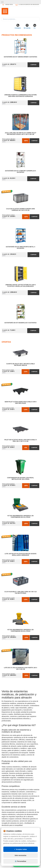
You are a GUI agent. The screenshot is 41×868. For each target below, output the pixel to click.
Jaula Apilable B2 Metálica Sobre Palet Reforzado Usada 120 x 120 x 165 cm (20, 134)
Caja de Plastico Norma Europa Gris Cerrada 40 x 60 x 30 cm (20, 210)
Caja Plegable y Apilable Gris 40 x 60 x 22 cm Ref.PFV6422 (21, 592)
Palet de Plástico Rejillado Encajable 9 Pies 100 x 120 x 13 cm (20, 441)
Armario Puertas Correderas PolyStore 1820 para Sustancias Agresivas (21, 96)
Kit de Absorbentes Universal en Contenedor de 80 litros (21, 630)
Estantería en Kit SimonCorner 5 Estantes (20, 57)
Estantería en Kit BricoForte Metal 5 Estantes (20, 248)
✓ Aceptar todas (20, 849)
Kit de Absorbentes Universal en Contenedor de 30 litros (21, 516)
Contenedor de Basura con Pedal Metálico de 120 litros (20, 478)
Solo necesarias (20, 855)
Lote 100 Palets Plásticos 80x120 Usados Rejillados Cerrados (20, 554)
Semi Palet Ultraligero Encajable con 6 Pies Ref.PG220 (20, 403)
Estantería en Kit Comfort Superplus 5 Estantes (21, 172)
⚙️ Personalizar (20, 861)
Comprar (33, 65)
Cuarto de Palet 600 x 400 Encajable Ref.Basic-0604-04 (21, 365)
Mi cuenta (27, 26)
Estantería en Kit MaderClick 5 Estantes (20, 323)
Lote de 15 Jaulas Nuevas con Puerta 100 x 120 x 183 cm (20, 668)
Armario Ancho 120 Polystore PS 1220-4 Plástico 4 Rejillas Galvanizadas (20, 286)
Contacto (18, 26)
